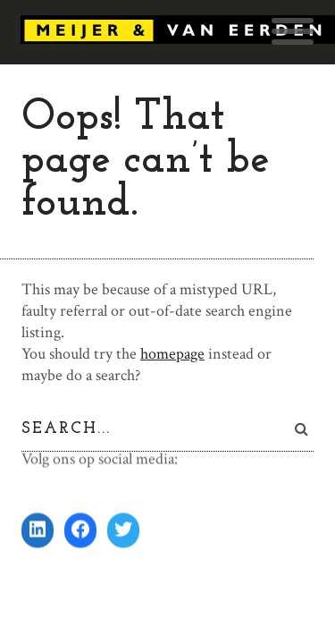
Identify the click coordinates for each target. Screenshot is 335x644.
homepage (172, 354)
